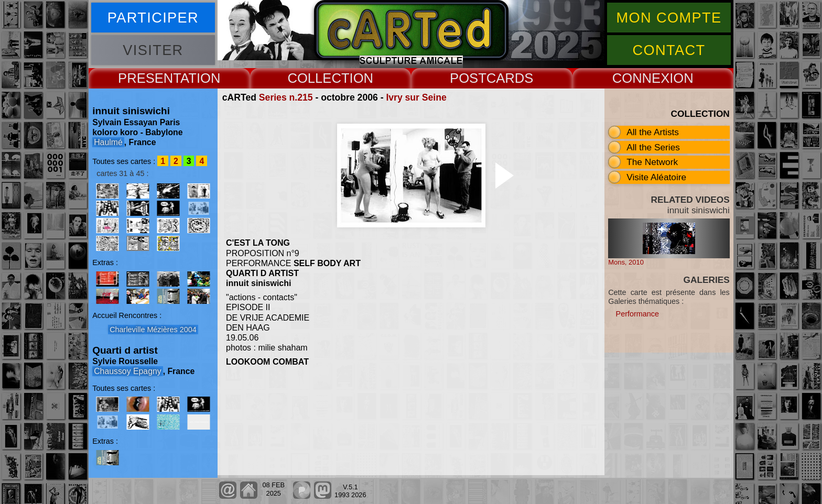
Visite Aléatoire (656, 177)
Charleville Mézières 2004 (153, 330)
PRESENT (149, 78)
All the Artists (653, 132)
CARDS (510, 78)
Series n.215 (286, 97)
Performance (637, 314)
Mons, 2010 (626, 262)
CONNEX (641, 78)
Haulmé (108, 142)
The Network (652, 162)
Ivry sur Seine (416, 97)
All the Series (653, 147)
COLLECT (318, 78)
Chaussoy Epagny (127, 371)
